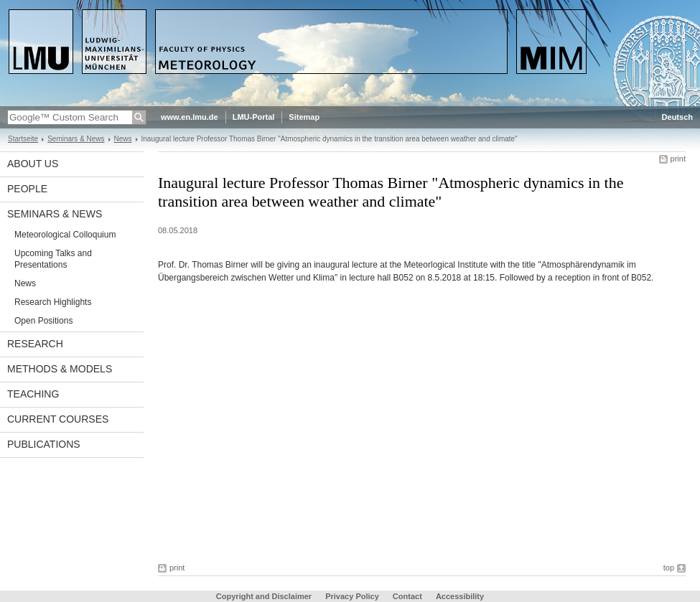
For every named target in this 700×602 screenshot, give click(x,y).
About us (33, 164)
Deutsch (677, 117)
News (123, 139)
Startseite (23, 139)
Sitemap (304, 117)
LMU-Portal (254, 117)
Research (35, 344)
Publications (44, 444)
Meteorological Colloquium (65, 235)
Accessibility (460, 596)
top (669, 568)
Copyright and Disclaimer (264, 596)
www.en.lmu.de (190, 117)
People (27, 189)
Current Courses (58, 419)
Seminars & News (76, 139)
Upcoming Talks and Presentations (53, 259)
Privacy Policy (352, 596)
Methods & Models (60, 369)
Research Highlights (53, 302)
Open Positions (43, 321)
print (678, 159)
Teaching (33, 394)
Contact (407, 596)
